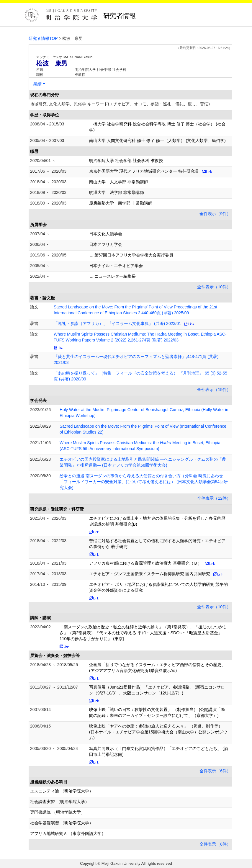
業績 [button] (37, 84)
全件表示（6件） (215, 771)
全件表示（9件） (215, 214)
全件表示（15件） (214, 390)
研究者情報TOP (43, 38)
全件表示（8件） (215, 844)
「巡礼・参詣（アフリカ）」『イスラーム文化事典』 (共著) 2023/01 (117, 323)
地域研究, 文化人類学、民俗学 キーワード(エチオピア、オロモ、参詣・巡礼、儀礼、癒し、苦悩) (120, 104)
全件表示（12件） (214, 498)
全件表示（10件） (214, 287)
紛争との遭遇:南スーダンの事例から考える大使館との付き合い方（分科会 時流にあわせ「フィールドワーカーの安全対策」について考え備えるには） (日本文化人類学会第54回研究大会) (144, 482)
